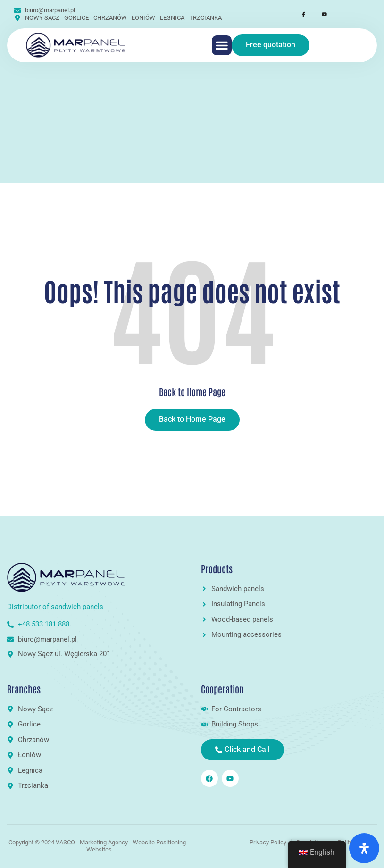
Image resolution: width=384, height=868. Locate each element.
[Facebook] (299, 14)
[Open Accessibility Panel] (364, 848)
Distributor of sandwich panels (56, 607)
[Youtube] (320, 14)
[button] (222, 45)
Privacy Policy (268, 842)
